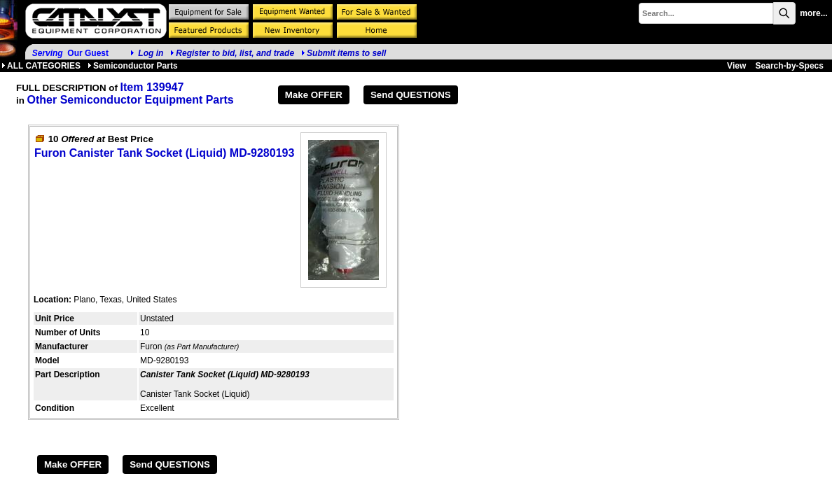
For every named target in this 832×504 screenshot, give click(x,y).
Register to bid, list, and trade (235, 53)
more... (813, 13)
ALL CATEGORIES (41, 66)
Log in (151, 53)
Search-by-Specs (790, 66)
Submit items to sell (344, 53)
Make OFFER (314, 95)
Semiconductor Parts (133, 66)
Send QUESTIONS (411, 95)
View (736, 66)
